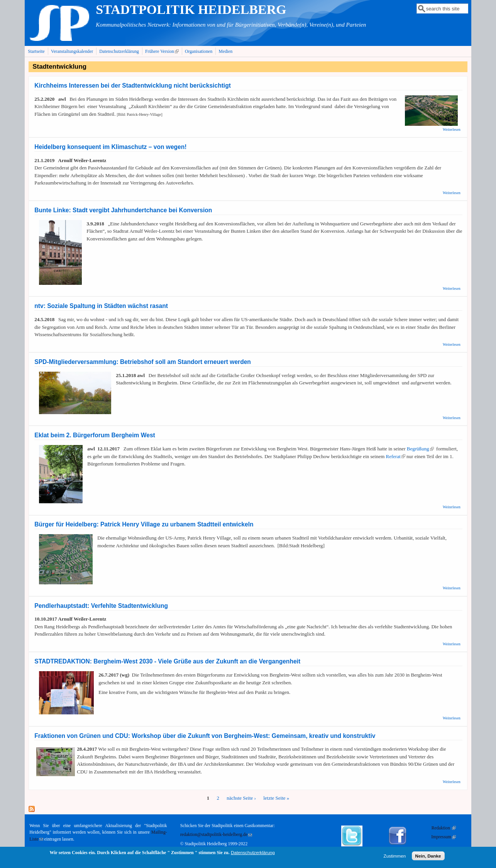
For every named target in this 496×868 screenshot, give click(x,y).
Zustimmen (395, 857)
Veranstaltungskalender (72, 52)
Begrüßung (420, 449)
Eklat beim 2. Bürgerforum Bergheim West (95, 435)
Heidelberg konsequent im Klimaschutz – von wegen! (110, 147)
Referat (396, 456)
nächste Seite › (241, 798)
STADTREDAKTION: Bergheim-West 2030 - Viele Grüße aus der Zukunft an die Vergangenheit (167, 661)
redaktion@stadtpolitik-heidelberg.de (216, 835)
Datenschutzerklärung (119, 52)
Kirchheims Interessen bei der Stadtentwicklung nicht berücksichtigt (133, 85)
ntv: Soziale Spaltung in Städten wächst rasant (101, 306)
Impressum (444, 837)
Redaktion (444, 828)
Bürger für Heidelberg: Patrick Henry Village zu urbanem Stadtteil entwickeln (144, 524)
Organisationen (199, 52)
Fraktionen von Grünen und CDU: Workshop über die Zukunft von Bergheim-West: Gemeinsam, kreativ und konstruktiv (205, 736)
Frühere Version (163, 51)
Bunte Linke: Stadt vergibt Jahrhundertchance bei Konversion (123, 210)
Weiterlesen (452, 129)
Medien (226, 52)
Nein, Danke (428, 857)
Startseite (36, 52)
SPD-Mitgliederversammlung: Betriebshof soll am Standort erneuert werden (143, 362)
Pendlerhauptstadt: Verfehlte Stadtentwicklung (101, 606)
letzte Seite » (276, 798)
